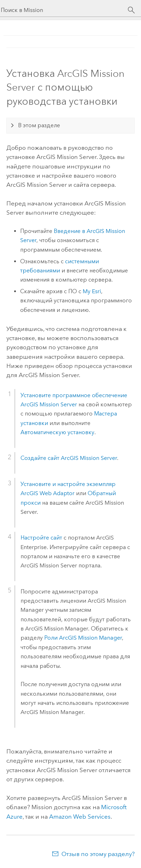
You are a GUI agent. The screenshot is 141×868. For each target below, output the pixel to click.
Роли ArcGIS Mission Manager (83, 638)
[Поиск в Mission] (64, 10)
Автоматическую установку (57, 432)
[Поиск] (131, 10)
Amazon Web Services (80, 817)
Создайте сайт (69, 458)
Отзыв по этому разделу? (98, 854)
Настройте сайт (42, 538)
